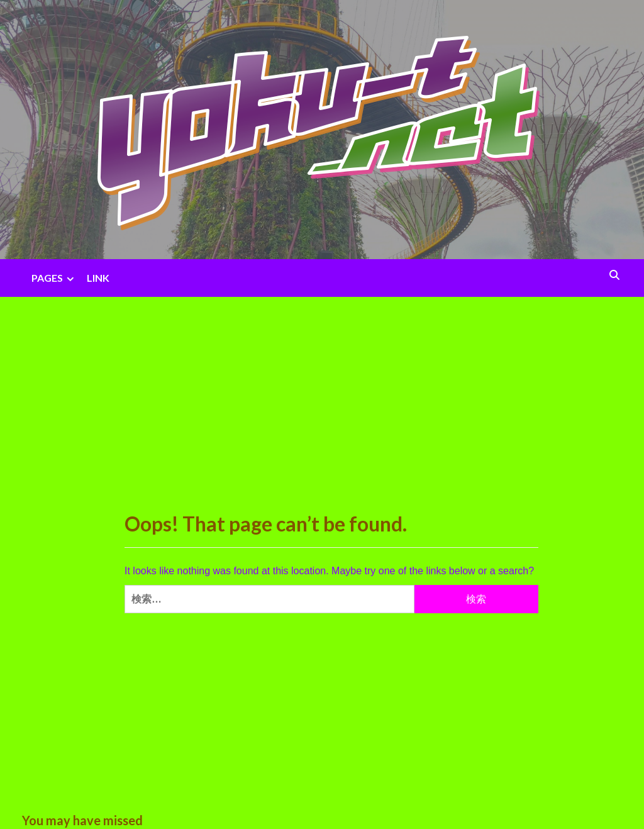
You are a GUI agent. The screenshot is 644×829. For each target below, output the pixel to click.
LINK (98, 278)
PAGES (54, 278)
